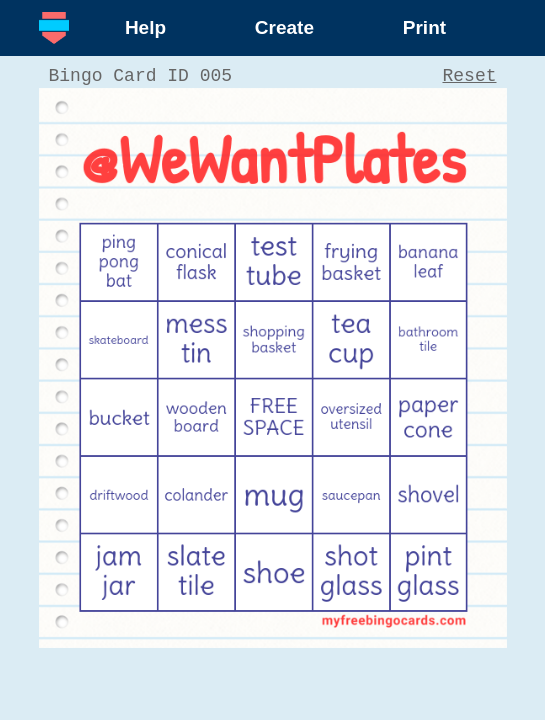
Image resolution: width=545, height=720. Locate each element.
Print (424, 27)
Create (284, 27)
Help (145, 27)
